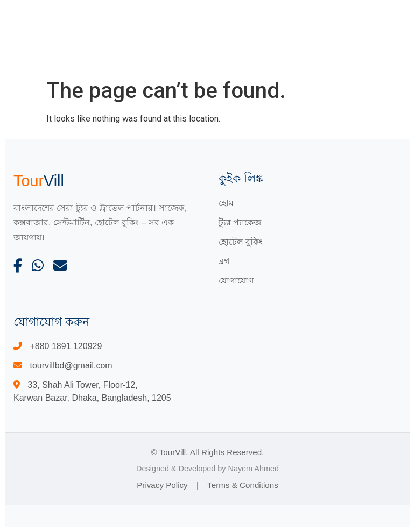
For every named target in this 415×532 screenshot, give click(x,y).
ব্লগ (224, 261)
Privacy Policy (162, 485)
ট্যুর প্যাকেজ (240, 222)
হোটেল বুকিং (241, 242)
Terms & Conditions (243, 485)
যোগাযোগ (236, 281)
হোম (226, 203)
